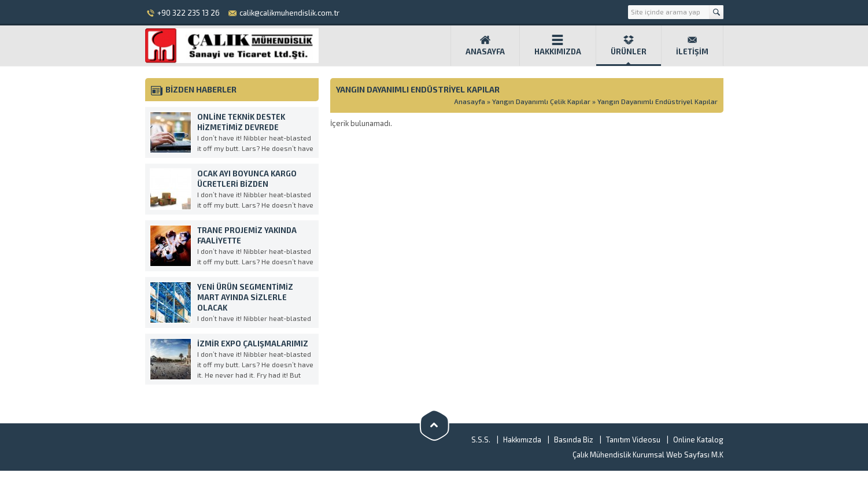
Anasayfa (485, 45)
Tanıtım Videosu (633, 440)
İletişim (692, 45)
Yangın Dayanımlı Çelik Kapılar (541, 101)
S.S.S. (481, 440)
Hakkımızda (558, 45)
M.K (716, 455)
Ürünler (629, 45)
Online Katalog (698, 440)
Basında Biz (574, 440)
